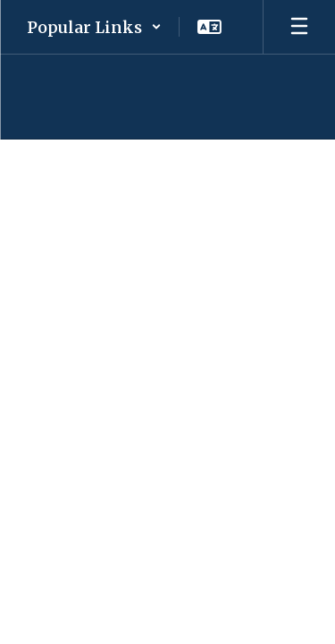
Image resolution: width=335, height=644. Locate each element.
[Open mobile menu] (299, 27)
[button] (94, 27)
